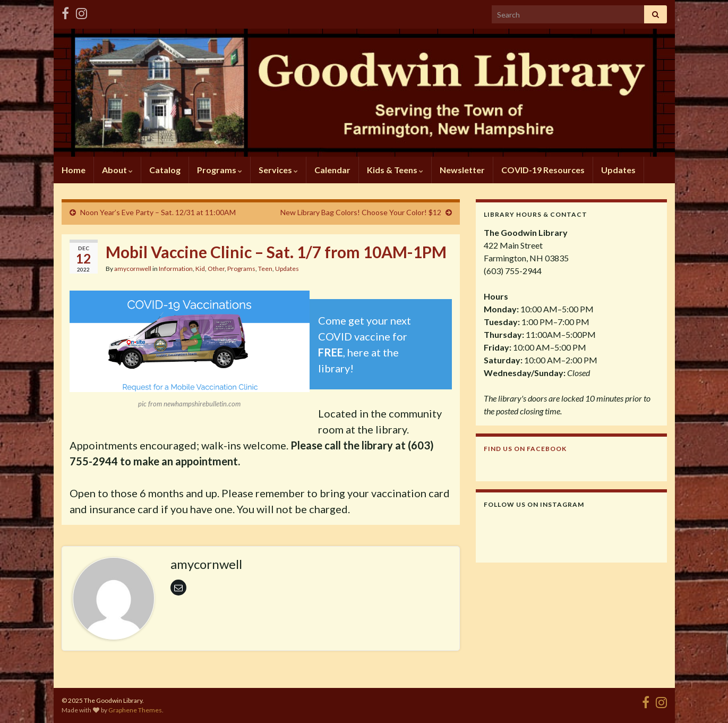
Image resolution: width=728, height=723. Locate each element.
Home (74, 170)
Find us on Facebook (525, 449)
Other (216, 269)
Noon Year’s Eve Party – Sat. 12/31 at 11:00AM (158, 212)
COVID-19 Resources (543, 170)
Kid (200, 269)
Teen (265, 269)
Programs (220, 170)
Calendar (332, 170)
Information (176, 269)
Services (278, 170)
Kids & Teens (395, 170)
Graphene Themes (135, 710)
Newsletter (462, 170)
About (117, 170)
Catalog (165, 170)
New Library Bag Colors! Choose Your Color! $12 (361, 212)
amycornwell (133, 269)
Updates (618, 170)
